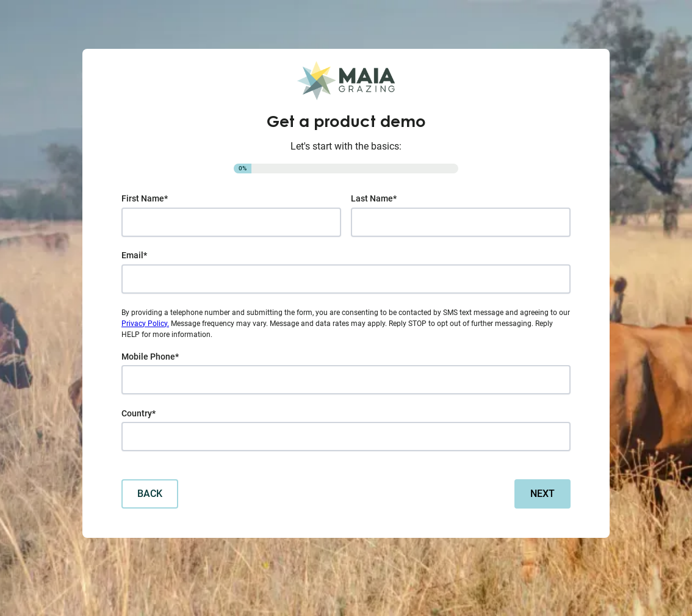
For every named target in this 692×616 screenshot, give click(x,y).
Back (150, 494)
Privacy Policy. (145, 324)
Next (542, 494)
